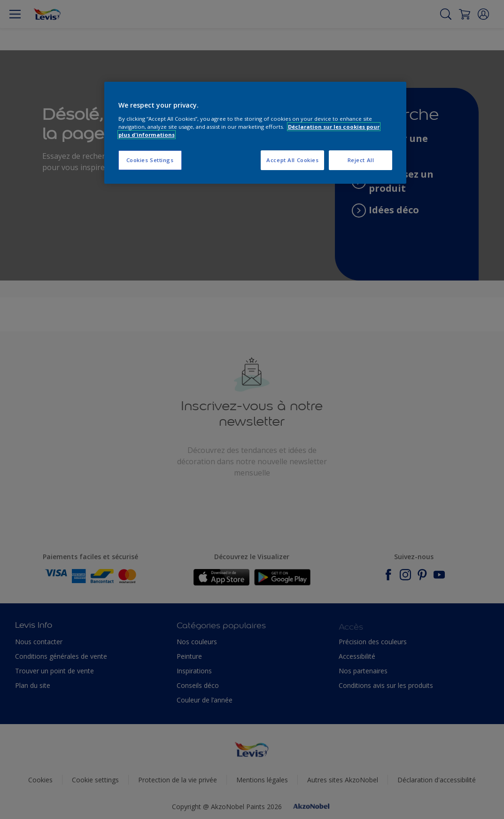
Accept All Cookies (292, 160)
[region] (256, 133)
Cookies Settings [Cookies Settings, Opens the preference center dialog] (150, 160)
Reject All (361, 160)
